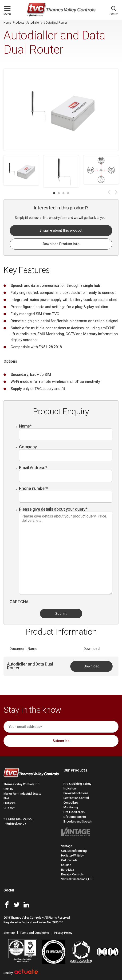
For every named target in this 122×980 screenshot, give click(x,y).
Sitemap (9, 933)
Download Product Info (61, 244)
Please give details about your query (53, 509)
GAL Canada (69, 860)
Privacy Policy (63, 933)
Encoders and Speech (78, 821)
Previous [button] (109, 192)
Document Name (23, 649)
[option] (21, 170)
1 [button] (54, 193)
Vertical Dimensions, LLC (77, 879)
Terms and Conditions (34, 933)
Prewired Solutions (76, 793)
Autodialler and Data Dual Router (30, 666)
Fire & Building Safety (77, 784)
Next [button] (116, 192)
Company (28, 447)
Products (19, 23)
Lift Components (75, 817)
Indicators (70, 788)
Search (114, 12)
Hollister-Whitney (72, 855)
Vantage (67, 846)
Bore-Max (68, 870)
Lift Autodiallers (74, 812)
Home (7, 23)
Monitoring (71, 807)
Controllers (71, 803)
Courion (66, 865)
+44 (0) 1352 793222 (19, 819)
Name (25, 426)
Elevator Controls (72, 874)
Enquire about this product (61, 230)
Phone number (33, 489)
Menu (9, 12)
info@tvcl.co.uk (15, 824)
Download (92, 666)
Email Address (33, 468)
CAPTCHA (19, 602)
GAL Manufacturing (74, 851)
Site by (21, 973)
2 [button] (59, 193)
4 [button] (68, 193)
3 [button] (63, 193)
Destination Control (76, 798)
